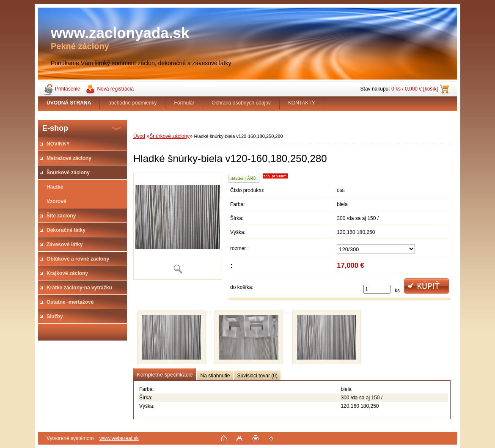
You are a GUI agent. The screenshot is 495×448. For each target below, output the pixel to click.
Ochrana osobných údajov (241, 103)
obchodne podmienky (132, 103)
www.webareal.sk (119, 438)
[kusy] (377, 289)
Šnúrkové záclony (169, 136)
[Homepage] (69, 103)
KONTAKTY (302, 103)
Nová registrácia (115, 89)
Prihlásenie (67, 89)
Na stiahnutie (215, 376)
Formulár (184, 103)
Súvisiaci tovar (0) (257, 376)
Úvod (139, 136)
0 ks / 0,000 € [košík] (415, 89)
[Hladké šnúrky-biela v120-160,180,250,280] (178, 226)
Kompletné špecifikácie (165, 375)
